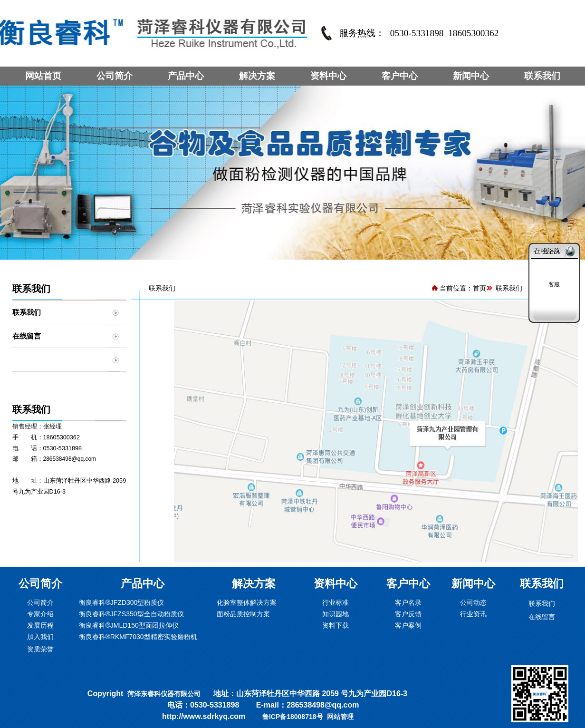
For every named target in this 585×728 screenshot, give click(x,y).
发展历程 (40, 625)
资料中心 (328, 76)
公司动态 (473, 602)
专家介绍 (40, 614)
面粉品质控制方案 (243, 614)
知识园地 (336, 614)
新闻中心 (471, 76)
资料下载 (336, 625)
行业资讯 (473, 614)
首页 (480, 288)
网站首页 (43, 76)
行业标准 (336, 602)
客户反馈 (408, 614)
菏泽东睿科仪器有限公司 (164, 694)
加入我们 (40, 637)
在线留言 (27, 336)
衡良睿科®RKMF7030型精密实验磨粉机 (138, 637)
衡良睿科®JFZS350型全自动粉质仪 (131, 614)
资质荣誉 (40, 649)
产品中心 (186, 76)
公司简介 (115, 76)
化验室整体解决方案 (247, 602)
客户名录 (408, 602)
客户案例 (408, 625)
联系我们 (542, 76)
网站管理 (340, 717)
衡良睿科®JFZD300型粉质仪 (122, 602)
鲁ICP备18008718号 (293, 717)
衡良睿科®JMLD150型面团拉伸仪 (129, 625)
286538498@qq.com (70, 459)
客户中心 (400, 76)
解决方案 (257, 76)
